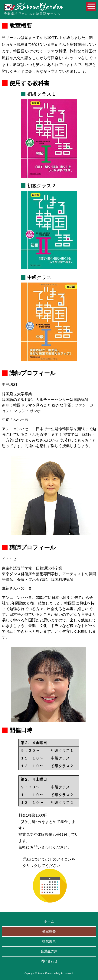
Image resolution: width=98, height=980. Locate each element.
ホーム (49, 921)
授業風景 (49, 941)
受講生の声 (49, 951)
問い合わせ (49, 961)
